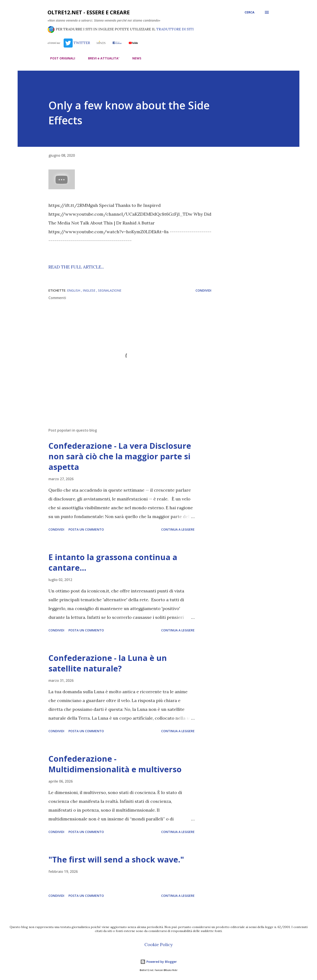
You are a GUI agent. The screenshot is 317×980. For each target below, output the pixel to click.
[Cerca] (250, 12)
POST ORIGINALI (60, 58)
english (74, 290)
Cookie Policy (159, 944)
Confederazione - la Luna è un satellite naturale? (108, 663)
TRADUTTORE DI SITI (175, 29)
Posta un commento (86, 529)
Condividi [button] (203, 290)
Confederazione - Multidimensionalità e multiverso (115, 764)
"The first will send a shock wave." (116, 860)
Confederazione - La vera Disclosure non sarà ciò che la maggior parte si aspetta (120, 456)
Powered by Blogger (158, 962)
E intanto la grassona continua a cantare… (113, 562)
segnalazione (110, 290)
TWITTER (77, 43)
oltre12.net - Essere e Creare (89, 12)
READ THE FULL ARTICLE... (76, 267)
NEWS (134, 58)
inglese (89, 290)
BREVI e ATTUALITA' (101, 58)
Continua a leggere (178, 529)
